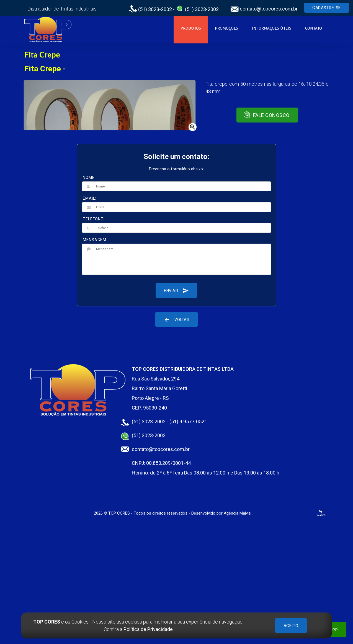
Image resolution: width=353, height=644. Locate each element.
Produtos (191, 28)
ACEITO (291, 626)
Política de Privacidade (148, 629)
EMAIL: (90, 198)
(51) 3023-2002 (150, 9)
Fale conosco (266, 115)
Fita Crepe (42, 54)
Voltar (176, 319)
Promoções (226, 28)
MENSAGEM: (95, 240)
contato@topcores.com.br (264, 9)
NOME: (89, 178)
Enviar (176, 290)
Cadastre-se (327, 8)
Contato (314, 28)
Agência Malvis (237, 513)
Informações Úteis (272, 28)
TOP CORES (119, 513)
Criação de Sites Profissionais (321, 513)
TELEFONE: (94, 219)
